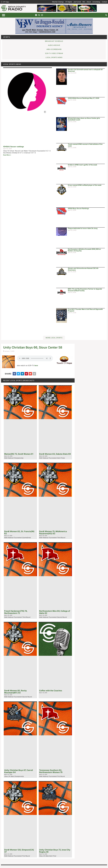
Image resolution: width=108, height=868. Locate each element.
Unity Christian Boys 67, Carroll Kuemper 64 (19, 771)
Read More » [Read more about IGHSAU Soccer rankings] (7, 155)
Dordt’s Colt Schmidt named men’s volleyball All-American (86, 70)
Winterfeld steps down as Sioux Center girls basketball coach (84, 119)
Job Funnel (77, 2)
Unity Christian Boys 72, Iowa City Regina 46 (55, 851)
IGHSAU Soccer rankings (14, 147)
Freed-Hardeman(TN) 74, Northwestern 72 (16, 612)
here (36, 365)
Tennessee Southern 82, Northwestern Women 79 (51, 771)
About (89, 2)
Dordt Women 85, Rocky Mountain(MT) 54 (15, 692)
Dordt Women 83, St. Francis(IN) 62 (19, 532)
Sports (7, 37)
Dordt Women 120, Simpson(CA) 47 (19, 851)
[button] (3, 15)
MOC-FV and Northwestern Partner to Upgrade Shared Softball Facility (85, 290)
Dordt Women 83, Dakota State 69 (55, 454)
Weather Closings (58, 2)
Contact (104, 2)
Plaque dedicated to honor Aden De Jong (83, 228)
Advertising (96, 2)
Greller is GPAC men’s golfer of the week (82, 165)
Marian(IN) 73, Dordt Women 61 (19, 454)
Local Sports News (12, 64)
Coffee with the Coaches (51, 691)
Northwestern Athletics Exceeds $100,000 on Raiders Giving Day (84, 250)
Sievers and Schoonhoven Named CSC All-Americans (83, 269)
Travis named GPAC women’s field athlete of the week (85, 145)
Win (84, 2)
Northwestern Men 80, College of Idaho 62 (55, 612)
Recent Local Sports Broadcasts (19, 380)
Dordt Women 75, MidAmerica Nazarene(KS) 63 (53, 532)
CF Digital (69, 2)
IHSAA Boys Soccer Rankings (78, 208)
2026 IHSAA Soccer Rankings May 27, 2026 (84, 98)
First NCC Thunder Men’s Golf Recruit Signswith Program (85, 310)
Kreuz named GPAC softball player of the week (85, 185)
